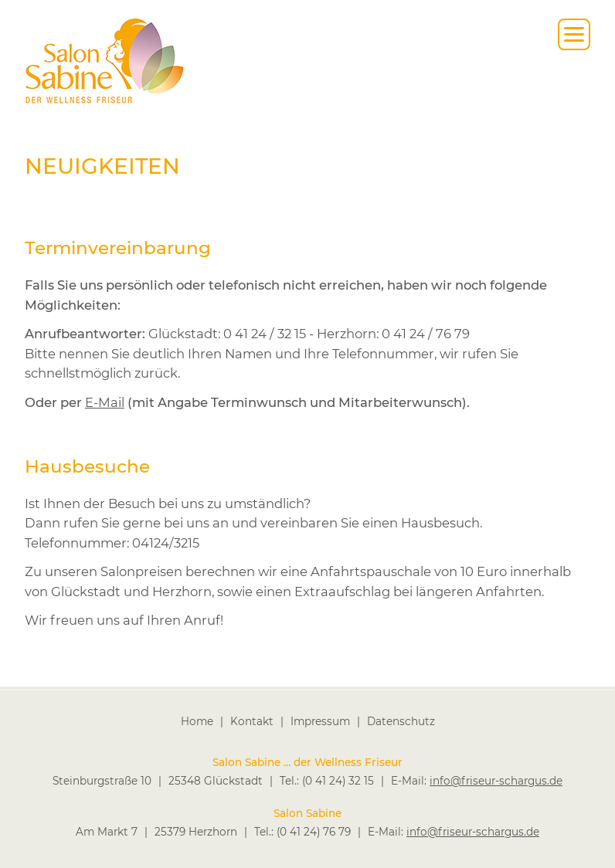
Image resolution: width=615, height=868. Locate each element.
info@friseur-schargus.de (496, 781)
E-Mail (105, 402)
